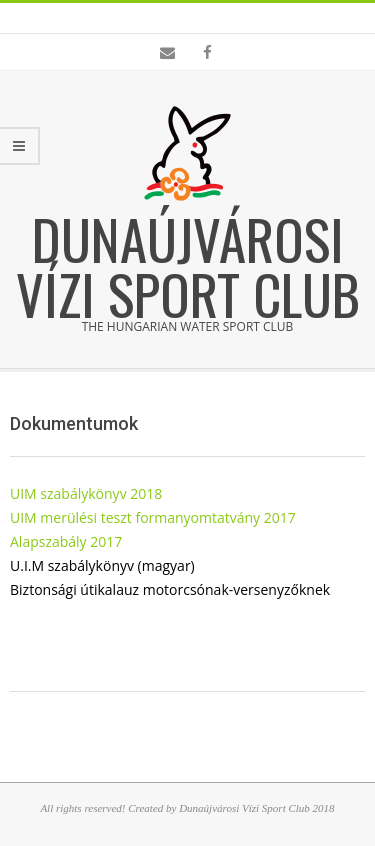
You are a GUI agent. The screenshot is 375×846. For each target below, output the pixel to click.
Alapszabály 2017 (66, 541)
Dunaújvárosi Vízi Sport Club (188, 265)
